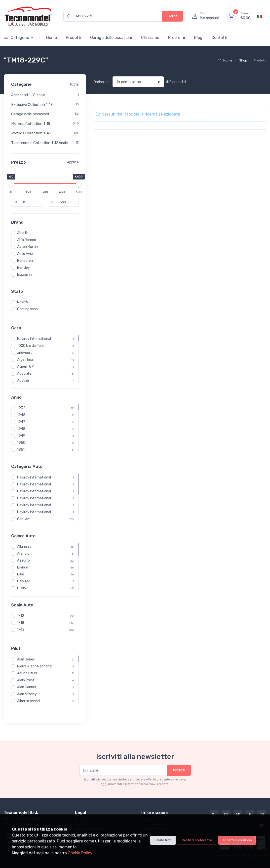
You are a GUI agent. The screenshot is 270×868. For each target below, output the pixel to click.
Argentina (25, 360)
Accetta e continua (237, 840)
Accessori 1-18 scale (28, 95)
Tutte (74, 84)
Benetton (25, 261)
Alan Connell (27, 687)
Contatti (219, 38)
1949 (21, 436)
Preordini (177, 38)
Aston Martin (27, 247)
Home (52, 38)
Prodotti (74, 38)
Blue (21, 574)
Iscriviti (179, 770)
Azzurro (23, 560)
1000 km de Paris (31, 346)
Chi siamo (150, 38)
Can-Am (24, 519)
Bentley (23, 268)
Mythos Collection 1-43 (31, 133)
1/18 (21, 623)
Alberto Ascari (28, 701)
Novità (22, 302)
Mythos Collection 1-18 (31, 124)
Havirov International (34, 339)
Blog (198, 38)
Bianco (23, 567)
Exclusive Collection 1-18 (32, 105)
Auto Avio (25, 254)
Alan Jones (26, 659)
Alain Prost (26, 680)
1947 (21, 422)
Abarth (23, 233)
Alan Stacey (27, 694)
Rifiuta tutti (163, 840)
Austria (23, 380)
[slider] (11, 183)
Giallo (21, 588)
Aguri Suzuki (27, 673)
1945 (21, 415)
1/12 (21, 616)
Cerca (173, 16)
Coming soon (27, 309)
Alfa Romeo (27, 240)
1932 (21, 408)
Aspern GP (25, 367)
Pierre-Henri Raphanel (35, 666)
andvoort (25, 353)
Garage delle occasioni (111, 38)
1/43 (21, 630)
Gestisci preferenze (197, 840)
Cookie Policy (80, 853)
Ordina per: (102, 82)
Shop (243, 60)
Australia (24, 374)
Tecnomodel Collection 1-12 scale (39, 143)
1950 (21, 443)
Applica (73, 162)
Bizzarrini (25, 275)
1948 (21, 429)
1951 (21, 450)
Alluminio (24, 547)
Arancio (23, 554)
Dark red (24, 581)
